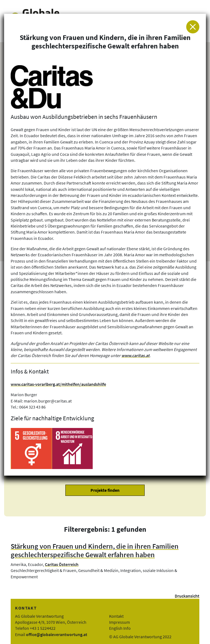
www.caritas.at (135, 355)
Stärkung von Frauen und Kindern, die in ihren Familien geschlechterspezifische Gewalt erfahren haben (95, 550)
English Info (120, 628)
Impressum (119, 622)
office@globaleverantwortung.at (57, 634)
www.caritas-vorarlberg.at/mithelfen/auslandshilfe (58, 384)
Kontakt (116, 616)
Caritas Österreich (62, 564)
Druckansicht (187, 596)
